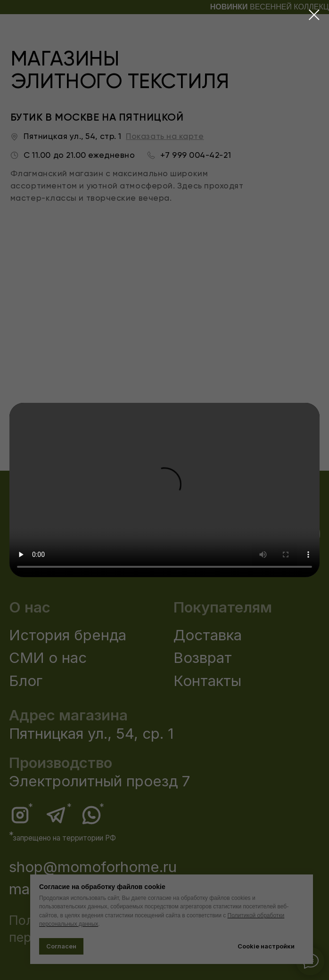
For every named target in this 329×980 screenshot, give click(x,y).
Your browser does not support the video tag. (164, 490)
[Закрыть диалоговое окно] (314, 15)
